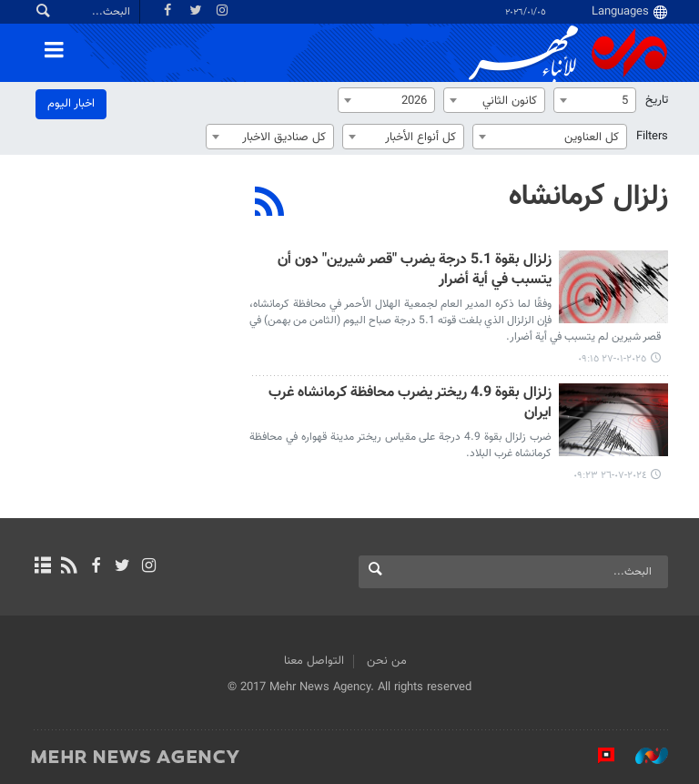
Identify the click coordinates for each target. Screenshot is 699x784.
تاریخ (657, 100)
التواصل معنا (314, 661)
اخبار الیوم (71, 104)
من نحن (387, 661)
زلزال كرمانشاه (588, 197)
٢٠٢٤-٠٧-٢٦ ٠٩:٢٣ (610, 476)
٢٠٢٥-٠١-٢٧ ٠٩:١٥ (612, 359)
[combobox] (595, 100)
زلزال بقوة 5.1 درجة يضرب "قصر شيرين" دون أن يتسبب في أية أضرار (415, 271)
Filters (652, 137)
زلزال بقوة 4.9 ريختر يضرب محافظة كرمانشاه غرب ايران (410, 404)
